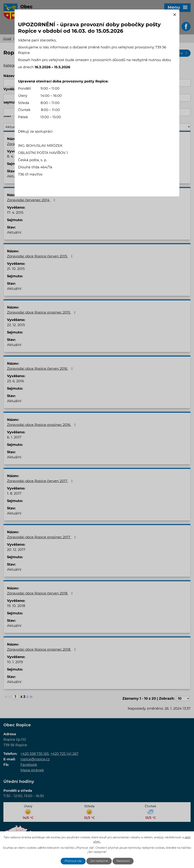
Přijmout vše (73, 861)
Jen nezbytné (99, 861)
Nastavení (123, 861)
